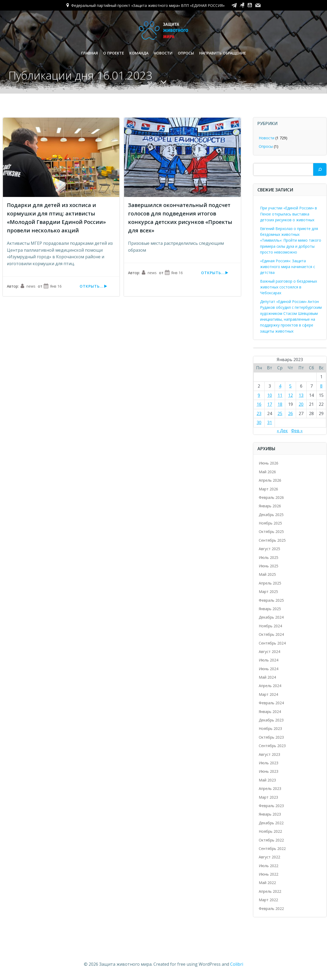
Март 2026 (268, 489)
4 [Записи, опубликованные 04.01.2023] (280, 386)
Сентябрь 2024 (272, 643)
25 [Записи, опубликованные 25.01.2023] (280, 413)
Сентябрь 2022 (272, 848)
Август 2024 (269, 652)
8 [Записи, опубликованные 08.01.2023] (321, 386)
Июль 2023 (269, 763)
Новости (163, 53)
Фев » (297, 431)
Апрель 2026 (270, 480)
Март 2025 (268, 592)
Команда (139, 53)
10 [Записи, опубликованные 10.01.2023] (270, 395)
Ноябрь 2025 (270, 523)
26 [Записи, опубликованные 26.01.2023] (290, 413)
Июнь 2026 (269, 463)
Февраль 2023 (271, 806)
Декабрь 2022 (271, 823)
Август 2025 (269, 549)
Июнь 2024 (269, 669)
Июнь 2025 (269, 566)
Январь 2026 (270, 506)
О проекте (114, 53)
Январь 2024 (270, 712)
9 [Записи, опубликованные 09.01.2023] (259, 395)
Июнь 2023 (269, 771)
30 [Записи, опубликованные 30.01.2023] (259, 422)
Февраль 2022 (271, 908)
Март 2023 (268, 797)
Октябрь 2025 (271, 532)
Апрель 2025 (270, 583)
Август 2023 (269, 754)
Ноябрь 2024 (270, 626)
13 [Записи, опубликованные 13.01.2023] (301, 395)
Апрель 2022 (270, 891)
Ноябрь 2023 (270, 728)
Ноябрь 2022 (270, 831)
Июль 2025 (269, 557)
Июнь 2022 (269, 874)
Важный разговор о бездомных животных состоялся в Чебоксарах (289, 287)
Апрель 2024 (270, 686)
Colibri (237, 964)
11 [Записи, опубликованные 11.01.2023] (280, 395)
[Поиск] (320, 169)
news (28, 286)
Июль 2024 (269, 660)
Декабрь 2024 (271, 617)
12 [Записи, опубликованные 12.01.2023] (290, 395)
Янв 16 (53, 286)
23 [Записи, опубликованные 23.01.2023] (259, 413)
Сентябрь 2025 (272, 540)
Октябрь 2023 (271, 737)
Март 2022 (268, 900)
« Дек (282, 431)
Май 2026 (267, 472)
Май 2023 (267, 780)
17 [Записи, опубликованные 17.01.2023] (270, 404)
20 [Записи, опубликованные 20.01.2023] (301, 404)
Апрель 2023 (270, 788)
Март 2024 (268, 694)
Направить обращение (223, 53)
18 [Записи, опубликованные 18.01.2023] (280, 404)
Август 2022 (269, 857)
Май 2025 (267, 574)
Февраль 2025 (271, 600)
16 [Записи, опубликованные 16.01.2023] (259, 404)
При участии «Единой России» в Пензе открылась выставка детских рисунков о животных (289, 214)
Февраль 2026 (271, 497)
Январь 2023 (270, 814)
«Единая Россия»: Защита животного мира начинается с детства (288, 267)
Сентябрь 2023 (272, 746)
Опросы (186, 53)
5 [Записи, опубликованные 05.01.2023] (290, 386)
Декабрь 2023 (271, 720)
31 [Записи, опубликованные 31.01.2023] (270, 422)
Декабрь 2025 (271, 515)
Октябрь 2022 (271, 840)
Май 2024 (267, 677)
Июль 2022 (269, 866)
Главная (90, 53)
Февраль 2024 (271, 703)
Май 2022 (267, 883)
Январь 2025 (270, 609)
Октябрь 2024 (271, 634)
